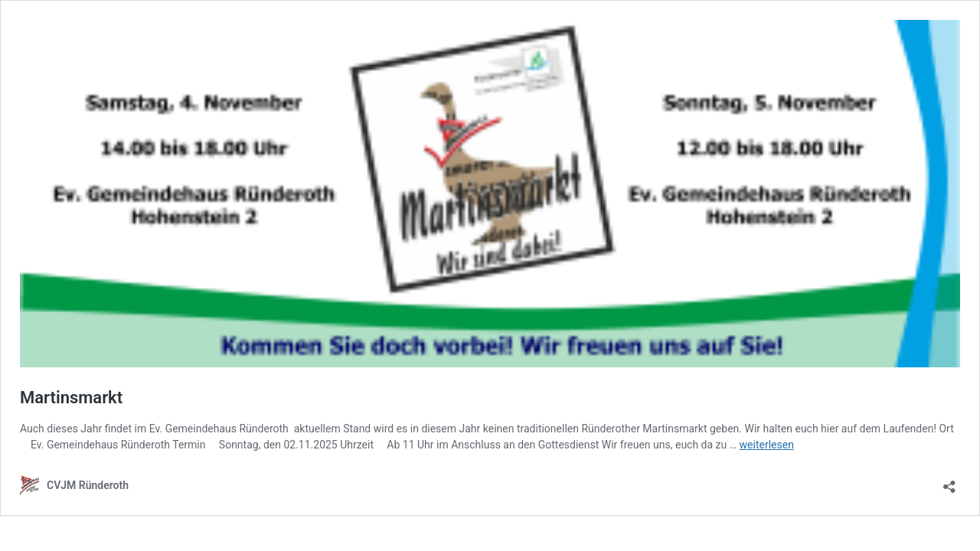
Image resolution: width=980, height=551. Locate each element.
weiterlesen (767, 445)
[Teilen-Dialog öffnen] (949, 482)
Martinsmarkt (71, 398)
